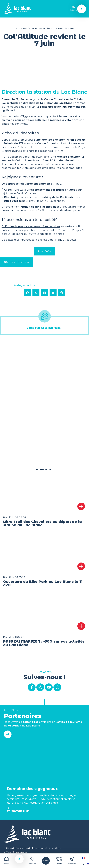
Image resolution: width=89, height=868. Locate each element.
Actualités (37, 28)
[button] (27, 293)
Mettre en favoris (17, 262)
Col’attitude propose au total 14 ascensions (31, 226)
